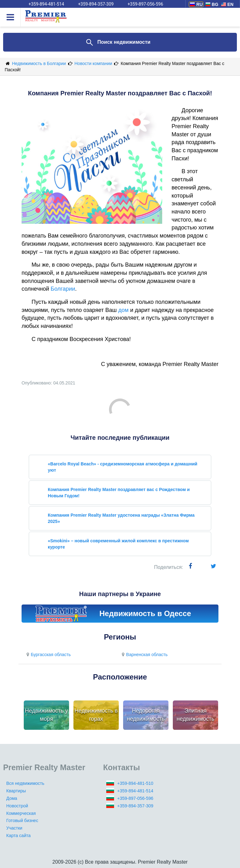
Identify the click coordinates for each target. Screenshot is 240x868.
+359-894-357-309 (135, 806)
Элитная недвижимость (195, 715)
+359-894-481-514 (135, 791)
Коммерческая (21, 813)
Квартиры (16, 791)
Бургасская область (48, 655)
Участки (14, 828)
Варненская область (144, 655)
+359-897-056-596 (135, 798)
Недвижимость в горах (96, 715)
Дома (12, 798)
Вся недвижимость (25, 783)
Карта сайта (18, 835)
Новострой (17, 806)
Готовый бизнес (22, 820)
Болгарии (63, 289)
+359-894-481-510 (135, 783)
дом (124, 310)
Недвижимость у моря (47, 715)
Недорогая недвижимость (146, 715)
